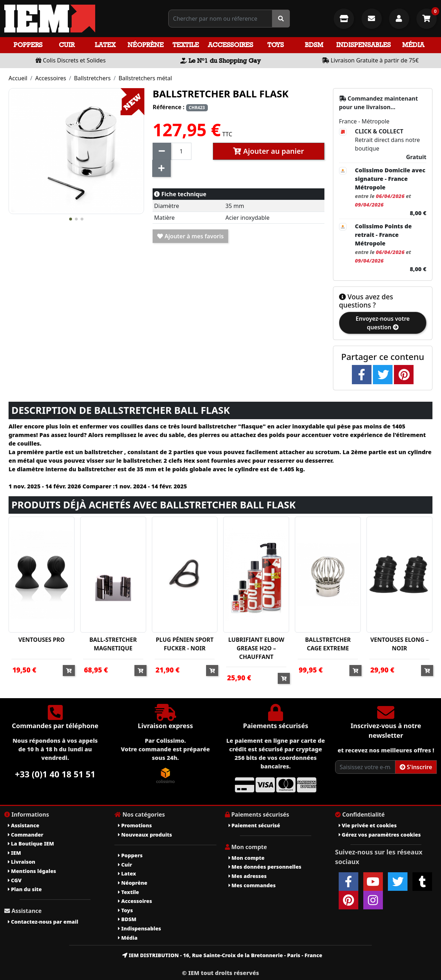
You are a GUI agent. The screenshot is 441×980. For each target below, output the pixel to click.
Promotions (135, 825)
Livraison (22, 862)
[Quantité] (181, 151)
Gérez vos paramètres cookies (380, 835)
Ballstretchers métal (145, 78)
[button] (71, 219)
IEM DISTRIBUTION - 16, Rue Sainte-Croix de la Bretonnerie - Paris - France (222, 955)
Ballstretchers (92, 78)
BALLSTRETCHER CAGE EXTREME (328, 644)
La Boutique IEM (31, 844)
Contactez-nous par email (43, 922)
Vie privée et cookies (368, 825)
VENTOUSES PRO (41, 640)
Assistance (24, 825)
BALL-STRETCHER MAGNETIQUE (113, 644)
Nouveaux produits (145, 835)
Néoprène (146, 45)
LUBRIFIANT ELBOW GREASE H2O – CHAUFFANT (256, 648)
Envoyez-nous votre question (383, 323)
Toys (276, 45)
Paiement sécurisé (254, 825)
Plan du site (25, 889)
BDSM (314, 45)
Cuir (67, 45)
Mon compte (247, 858)
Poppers (28, 45)
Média (413, 45)
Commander (26, 835)
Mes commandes (252, 885)
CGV (15, 880)
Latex (105, 45)
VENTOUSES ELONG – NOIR (400, 644)
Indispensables (363, 45)
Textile (186, 45)
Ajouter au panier (269, 151)
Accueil (18, 78)
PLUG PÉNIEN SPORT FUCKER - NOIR (185, 644)
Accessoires (230, 45)
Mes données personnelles (265, 867)
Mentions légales (32, 871)
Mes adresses (248, 876)
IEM (14, 853)
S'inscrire (416, 767)
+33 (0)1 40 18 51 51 (55, 774)
